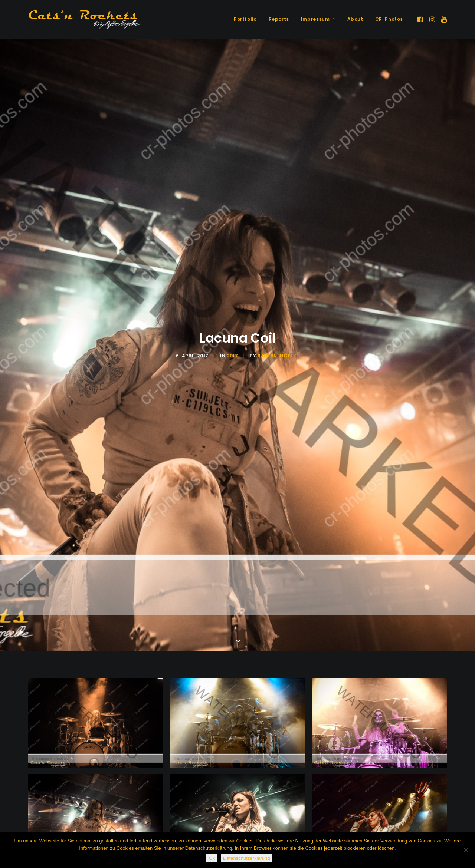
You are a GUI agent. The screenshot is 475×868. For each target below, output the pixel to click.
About (355, 19)
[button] (421, 19)
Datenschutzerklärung (246, 858)
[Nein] (466, 850)
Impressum (318, 19)
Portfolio (245, 19)
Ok (212, 858)
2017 (232, 356)
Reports (279, 19)
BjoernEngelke (278, 356)
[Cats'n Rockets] (84, 19)
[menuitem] (245, 19)
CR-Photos (389, 19)
